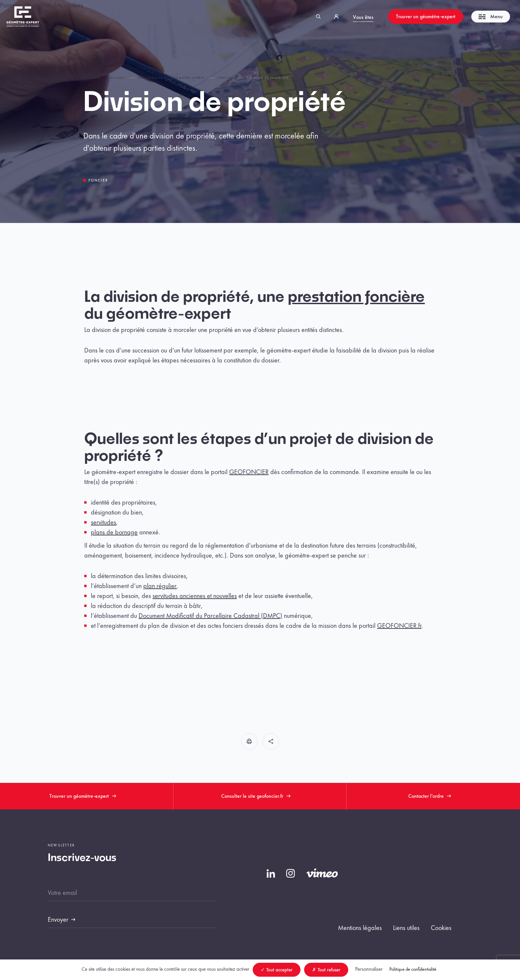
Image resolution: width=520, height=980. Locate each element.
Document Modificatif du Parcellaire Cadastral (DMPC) (210, 616)
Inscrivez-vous (82, 858)
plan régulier (160, 586)
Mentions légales (360, 928)
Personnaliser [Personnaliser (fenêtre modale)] (369, 969)
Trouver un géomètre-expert (426, 16)
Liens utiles (406, 928)
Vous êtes (363, 17)
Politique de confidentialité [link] (413, 969)
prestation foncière (356, 297)
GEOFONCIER (249, 472)
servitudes (103, 522)
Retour (92, 78)
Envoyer (58, 919)
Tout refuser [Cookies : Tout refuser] (326, 970)
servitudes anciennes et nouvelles (195, 596)
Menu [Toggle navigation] (491, 16)
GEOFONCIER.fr (399, 626)
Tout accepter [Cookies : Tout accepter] (277, 970)
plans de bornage (114, 532)
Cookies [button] (441, 928)
